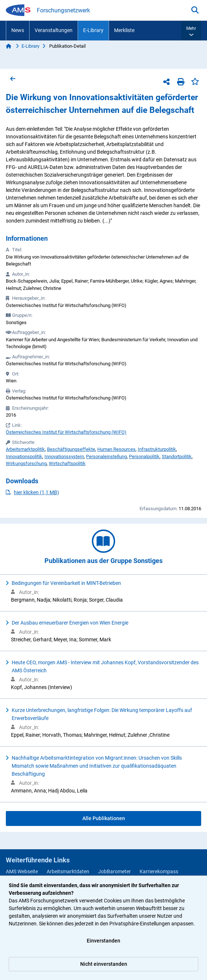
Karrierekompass (159, 871)
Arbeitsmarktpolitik (25, 449)
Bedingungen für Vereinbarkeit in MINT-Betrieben (66, 583)
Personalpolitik (144, 456)
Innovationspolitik (24, 456)
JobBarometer (114, 871)
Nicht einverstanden (104, 964)
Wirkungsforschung (26, 463)
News (18, 30)
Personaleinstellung (106, 456)
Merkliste (124, 30)
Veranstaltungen (54, 30)
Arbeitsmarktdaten (68, 871)
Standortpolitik (177, 456)
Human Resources (116, 449)
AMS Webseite (22, 871)
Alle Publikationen (104, 818)
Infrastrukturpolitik (157, 449)
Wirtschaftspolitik (67, 463)
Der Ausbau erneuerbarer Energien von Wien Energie (70, 623)
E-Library (93, 30)
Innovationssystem (64, 456)
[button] (191, 31)
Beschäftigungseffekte (71, 449)
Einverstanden (103, 941)
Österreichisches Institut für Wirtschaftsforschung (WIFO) (66, 432)
